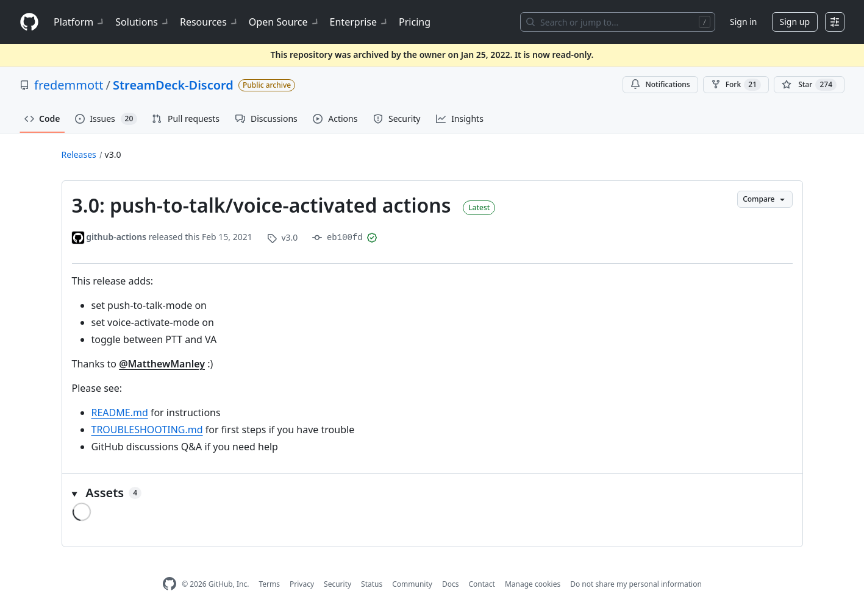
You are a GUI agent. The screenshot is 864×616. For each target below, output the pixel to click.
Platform (80, 22)
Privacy (302, 584)
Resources (209, 22)
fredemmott (69, 85)
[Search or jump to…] (618, 22)
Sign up (795, 22)
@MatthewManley (162, 364)
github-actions (116, 237)
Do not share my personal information (636, 584)
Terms (269, 584)
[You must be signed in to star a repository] (809, 85)
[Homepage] (29, 22)
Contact (481, 584)
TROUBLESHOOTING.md (147, 430)
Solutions (143, 22)
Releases (79, 154)
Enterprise (359, 22)
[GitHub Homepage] (170, 584)
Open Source (284, 22)
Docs (451, 584)
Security (337, 584)
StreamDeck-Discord (173, 85)
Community (412, 584)
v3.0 (113, 154)
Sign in (743, 22)
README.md (120, 412)
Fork (736, 85)
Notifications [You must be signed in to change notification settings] (660, 84)
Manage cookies (533, 584)
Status (372, 584)
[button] (432, 493)
